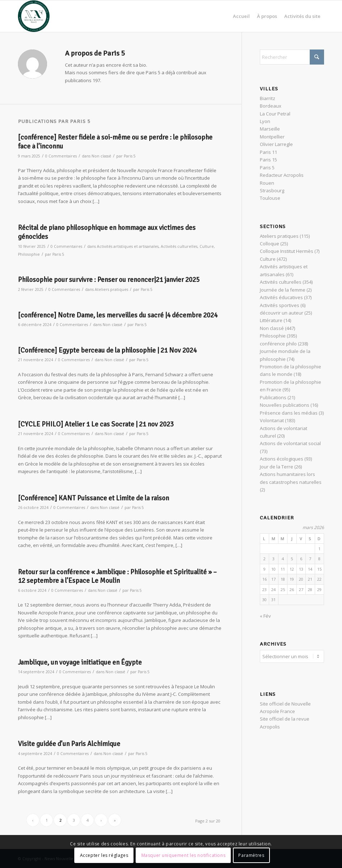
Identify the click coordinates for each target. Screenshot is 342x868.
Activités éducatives (281, 297)
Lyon (265, 121)
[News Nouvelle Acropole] (34, 16)
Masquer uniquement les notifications (184, 855)
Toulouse (270, 198)
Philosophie (29, 254)
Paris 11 (268, 152)
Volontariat (272, 420)
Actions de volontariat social (290, 443)
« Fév (265, 616)
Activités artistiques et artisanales (128, 246)
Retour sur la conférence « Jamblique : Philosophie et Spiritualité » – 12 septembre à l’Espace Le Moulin (117, 577)
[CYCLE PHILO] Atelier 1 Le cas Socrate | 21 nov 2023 (96, 424)
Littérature (271, 320)
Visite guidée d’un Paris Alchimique (69, 744)
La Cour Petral (275, 114)
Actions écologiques (282, 459)
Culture (207, 246)
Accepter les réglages (104, 855)
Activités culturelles (179, 246)
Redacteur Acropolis (282, 175)
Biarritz (268, 98)
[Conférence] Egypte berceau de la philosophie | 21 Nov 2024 (107, 350)
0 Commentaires (61, 156)
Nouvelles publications (285, 405)
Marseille (270, 129)
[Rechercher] (292, 57)
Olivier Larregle (276, 144)
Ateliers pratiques (111, 289)
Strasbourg (272, 190)
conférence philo (278, 344)
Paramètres (251, 855)
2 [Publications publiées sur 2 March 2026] (264, 559)
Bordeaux (271, 106)
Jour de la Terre (277, 467)
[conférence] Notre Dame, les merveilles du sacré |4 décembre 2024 (118, 315)
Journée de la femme (283, 290)
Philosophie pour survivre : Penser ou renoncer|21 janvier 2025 (109, 280)
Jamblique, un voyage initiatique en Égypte (80, 662)
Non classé (101, 156)
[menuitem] (241, 16)
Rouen (267, 183)
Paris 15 (268, 160)
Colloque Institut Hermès (287, 251)
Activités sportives (280, 305)
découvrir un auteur (282, 313)
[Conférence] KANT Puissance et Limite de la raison (93, 498)
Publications (273, 397)
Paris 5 (130, 156)
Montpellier (272, 137)
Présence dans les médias (289, 413)
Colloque (270, 244)
